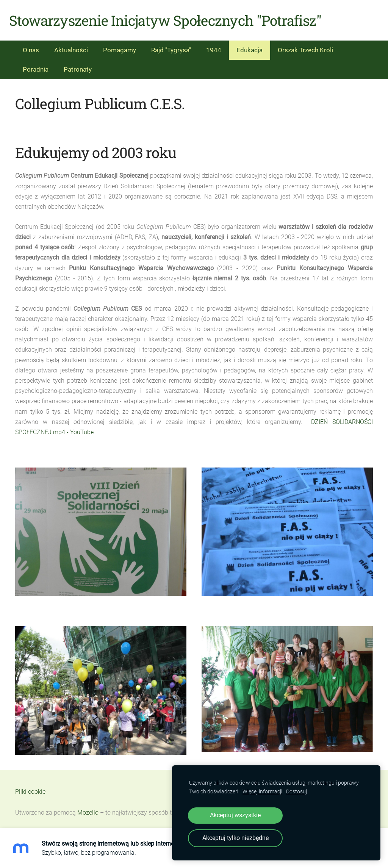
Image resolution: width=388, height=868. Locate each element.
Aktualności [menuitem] (71, 45)
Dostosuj (296, 792)
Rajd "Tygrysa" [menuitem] (171, 45)
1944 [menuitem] (214, 45)
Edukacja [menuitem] (250, 45)
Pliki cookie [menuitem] (30, 787)
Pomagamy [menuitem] (120, 45)
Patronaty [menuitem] (78, 65)
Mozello (88, 808)
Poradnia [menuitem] (36, 65)
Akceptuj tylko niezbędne (235, 838)
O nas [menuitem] (31, 45)
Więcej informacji (262, 792)
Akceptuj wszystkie (235, 815)
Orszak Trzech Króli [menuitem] (305, 45)
